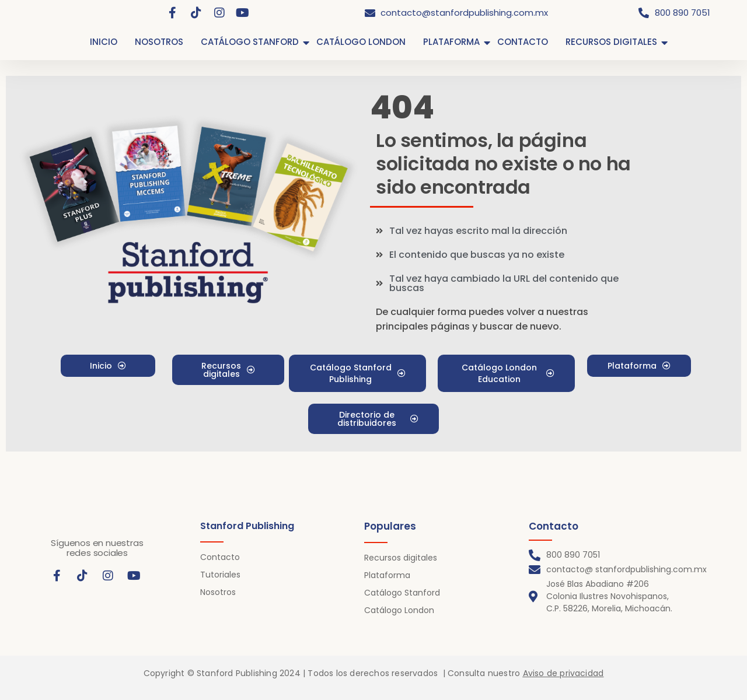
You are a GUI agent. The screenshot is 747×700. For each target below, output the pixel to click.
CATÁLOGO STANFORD (250, 42)
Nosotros (218, 592)
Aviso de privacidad (563, 673)
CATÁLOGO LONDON (361, 42)
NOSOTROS (159, 42)
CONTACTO (523, 42)
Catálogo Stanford (402, 593)
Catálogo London (399, 610)
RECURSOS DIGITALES (611, 42)
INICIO (104, 42)
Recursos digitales (401, 558)
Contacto (220, 557)
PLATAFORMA (451, 42)
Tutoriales (220, 575)
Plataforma (387, 575)
